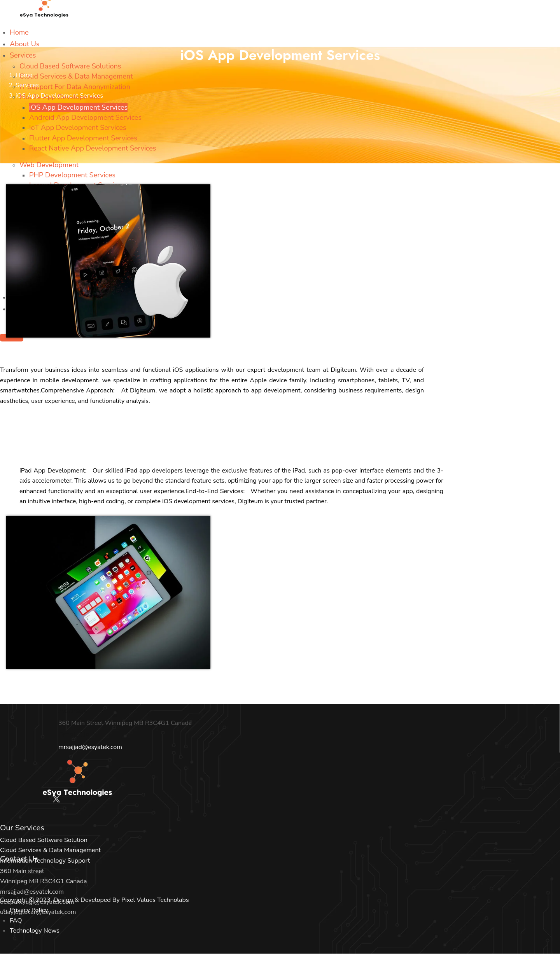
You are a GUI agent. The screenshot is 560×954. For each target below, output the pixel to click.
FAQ (16, 921)
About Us (24, 44)
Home (19, 32)
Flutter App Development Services (83, 138)
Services (23, 55)
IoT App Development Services (78, 128)
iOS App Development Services (78, 107)
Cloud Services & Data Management (76, 76)
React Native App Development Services (93, 148)
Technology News (35, 931)
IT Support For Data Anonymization (75, 87)
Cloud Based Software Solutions (70, 66)
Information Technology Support (45, 861)
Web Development (49, 165)
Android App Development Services (85, 117)
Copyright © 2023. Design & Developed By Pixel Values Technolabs (94, 900)
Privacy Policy (29, 910)
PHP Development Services (72, 175)
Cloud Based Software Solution (44, 840)
